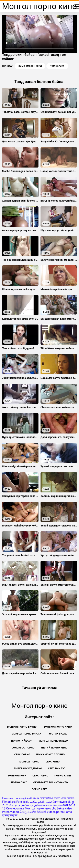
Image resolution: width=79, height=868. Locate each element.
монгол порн (17, 776)
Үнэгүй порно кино (54, 748)
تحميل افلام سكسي (40, 802)
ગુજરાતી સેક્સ (31, 798)
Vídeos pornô (55, 812)
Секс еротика (15, 808)
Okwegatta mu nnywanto (51, 783)
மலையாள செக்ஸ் (50, 805)
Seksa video (64, 808)
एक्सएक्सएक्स (10, 815)
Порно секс (39, 789)
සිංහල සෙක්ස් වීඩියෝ (33, 812)
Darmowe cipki (62, 802)
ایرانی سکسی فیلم (26, 805)
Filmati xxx (9, 802)
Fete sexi (22, 802)
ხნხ (54, 808)
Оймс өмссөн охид (30, 66)
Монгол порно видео (53, 741)
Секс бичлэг (57, 769)
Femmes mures (12, 798)
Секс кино (53, 762)
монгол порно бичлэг (22, 727)
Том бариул (57, 66)
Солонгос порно (23, 748)
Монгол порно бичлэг (27, 734)
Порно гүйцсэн (22, 741)
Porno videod (10, 812)
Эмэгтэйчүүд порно (28, 769)
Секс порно (22, 755)
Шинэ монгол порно (50, 755)
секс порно (41, 776)
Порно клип (63, 776)
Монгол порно (29, 762)
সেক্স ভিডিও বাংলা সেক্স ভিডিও (57, 798)
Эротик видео (58, 734)
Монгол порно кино (58, 727)
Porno (68, 812)
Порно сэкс (19, 783)
